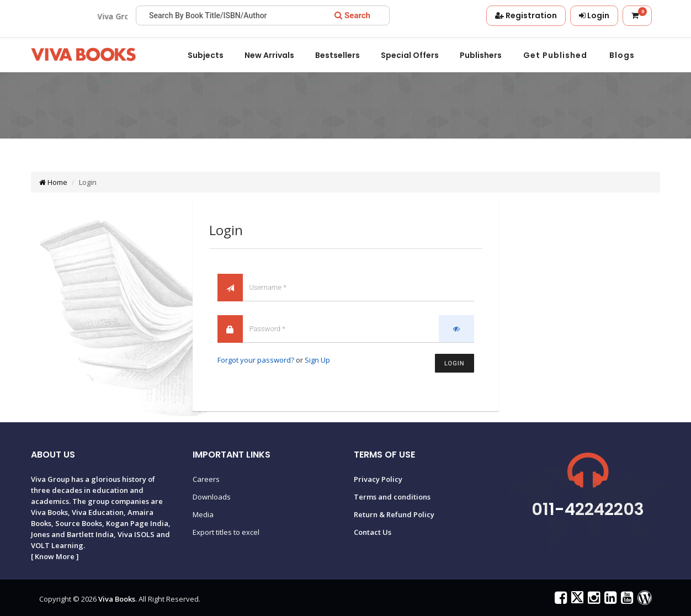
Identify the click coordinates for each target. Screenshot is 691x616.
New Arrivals (269, 55)
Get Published (555, 55)
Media (203, 514)
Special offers (410, 55)
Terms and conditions (392, 497)
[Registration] (526, 16)
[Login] (594, 16)
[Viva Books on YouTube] (626, 600)
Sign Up (317, 360)
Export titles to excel (226, 532)
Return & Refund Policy (394, 514)
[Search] (352, 15)
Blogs (622, 55)
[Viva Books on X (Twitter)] (576, 600)
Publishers (481, 55)
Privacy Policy (378, 479)
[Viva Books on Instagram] (592, 600)
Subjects (206, 55)
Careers (206, 479)
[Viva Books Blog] (643, 600)
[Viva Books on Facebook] (559, 600)
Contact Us (373, 532)
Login (454, 363)
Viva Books (117, 599)
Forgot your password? (256, 360)
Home (53, 182)
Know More (55, 556)
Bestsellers (337, 55)
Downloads (212, 497)
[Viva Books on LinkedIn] (609, 600)
